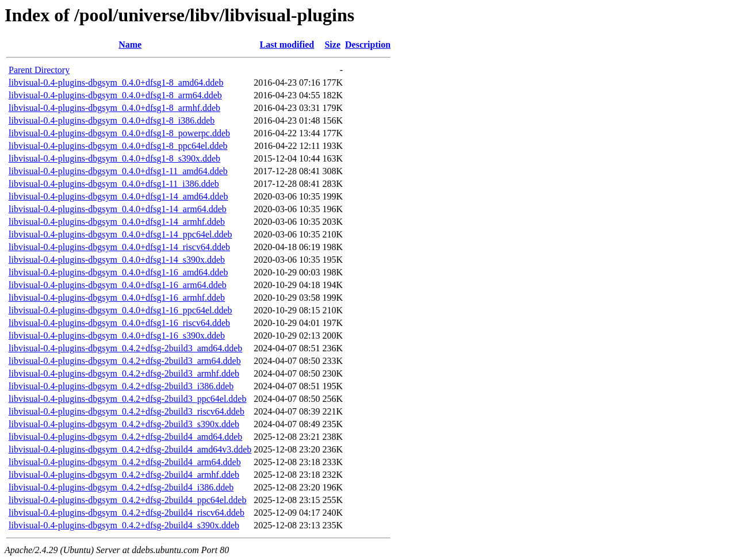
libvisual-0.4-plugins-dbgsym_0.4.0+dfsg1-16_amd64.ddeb (118, 272)
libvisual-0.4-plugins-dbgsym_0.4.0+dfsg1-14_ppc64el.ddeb (120, 234)
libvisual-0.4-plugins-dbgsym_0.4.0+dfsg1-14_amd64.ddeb (118, 196)
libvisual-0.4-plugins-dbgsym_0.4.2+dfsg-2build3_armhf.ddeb (124, 373)
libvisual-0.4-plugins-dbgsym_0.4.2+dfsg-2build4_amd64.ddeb (125, 437)
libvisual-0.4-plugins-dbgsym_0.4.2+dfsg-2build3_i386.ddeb (121, 386)
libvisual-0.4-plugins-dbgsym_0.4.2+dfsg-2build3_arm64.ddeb (125, 361)
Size (332, 45)
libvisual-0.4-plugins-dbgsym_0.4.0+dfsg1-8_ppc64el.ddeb (118, 146)
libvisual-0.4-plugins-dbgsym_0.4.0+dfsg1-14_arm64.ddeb (118, 209)
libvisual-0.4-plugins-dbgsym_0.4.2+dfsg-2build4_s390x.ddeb (124, 525)
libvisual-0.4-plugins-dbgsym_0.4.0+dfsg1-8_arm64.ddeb (115, 95)
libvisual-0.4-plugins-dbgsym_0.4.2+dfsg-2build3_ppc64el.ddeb (127, 399)
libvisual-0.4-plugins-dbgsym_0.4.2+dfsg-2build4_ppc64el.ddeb (127, 500)
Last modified (287, 45)
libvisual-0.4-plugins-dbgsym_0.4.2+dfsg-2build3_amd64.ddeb (125, 348)
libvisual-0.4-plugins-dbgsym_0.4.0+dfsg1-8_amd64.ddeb (116, 83)
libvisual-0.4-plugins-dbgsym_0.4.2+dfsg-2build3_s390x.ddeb (124, 424)
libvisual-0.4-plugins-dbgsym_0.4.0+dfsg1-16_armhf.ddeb (117, 298)
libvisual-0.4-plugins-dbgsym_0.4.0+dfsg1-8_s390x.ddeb (114, 158)
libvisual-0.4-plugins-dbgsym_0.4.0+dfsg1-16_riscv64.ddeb (119, 323)
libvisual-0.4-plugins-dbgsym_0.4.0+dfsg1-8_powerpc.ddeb (119, 133)
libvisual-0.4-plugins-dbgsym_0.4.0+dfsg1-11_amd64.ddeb (118, 171)
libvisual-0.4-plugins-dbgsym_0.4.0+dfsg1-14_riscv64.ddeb (119, 247)
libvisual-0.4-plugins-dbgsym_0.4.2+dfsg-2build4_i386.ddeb (121, 487)
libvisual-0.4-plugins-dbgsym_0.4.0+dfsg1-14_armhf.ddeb (117, 222)
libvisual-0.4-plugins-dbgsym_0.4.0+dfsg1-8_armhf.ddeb (114, 108)
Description (368, 45)
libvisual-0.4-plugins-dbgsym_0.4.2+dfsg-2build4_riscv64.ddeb (127, 513)
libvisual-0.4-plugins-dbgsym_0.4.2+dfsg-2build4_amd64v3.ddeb (130, 449)
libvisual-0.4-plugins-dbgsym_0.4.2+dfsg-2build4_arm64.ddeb (125, 462)
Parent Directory (39, 70)
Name (130, 45)
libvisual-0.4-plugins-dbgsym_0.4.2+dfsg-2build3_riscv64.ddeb (127, 411)
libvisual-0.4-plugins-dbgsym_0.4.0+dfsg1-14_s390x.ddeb (117, 260)
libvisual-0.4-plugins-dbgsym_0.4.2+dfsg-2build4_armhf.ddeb (124, 475)
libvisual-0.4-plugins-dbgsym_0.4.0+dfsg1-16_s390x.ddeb (117, 335)
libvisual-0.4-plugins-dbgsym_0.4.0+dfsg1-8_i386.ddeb (112, 120)
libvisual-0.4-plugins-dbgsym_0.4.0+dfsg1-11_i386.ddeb (114, 184)
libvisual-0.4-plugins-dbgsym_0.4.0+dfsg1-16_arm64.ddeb (118, 285)
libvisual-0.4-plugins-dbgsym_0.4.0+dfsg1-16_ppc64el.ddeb (120, 310)
